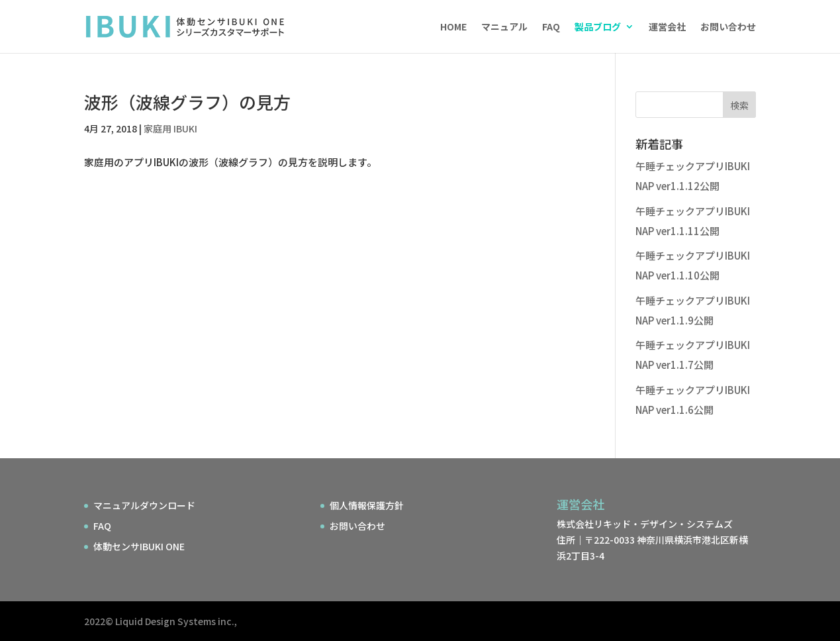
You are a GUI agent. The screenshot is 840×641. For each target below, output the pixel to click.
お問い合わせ (728, 27)
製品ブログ (598, 27)
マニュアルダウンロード (144, 505)
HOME (453, 27)
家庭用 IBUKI (170, 128)
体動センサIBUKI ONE (139, 546)
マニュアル (504, 27)
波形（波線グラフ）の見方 (187, 102)
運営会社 (667, 27)
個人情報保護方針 (367, 505)
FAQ (551, 27)
